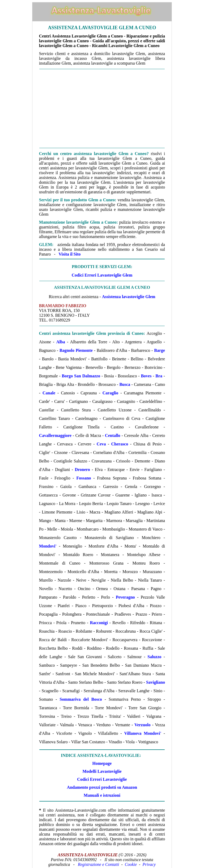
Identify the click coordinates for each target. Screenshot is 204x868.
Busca (125, 384)
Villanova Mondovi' (143, 733)
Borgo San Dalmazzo (81, 376)
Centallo (113, 435)
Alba (61, 342)
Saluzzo (154, 657)
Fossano (84, 478)
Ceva (101, 444)
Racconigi (99, 623)
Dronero (82, 470)
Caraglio (110, 393)
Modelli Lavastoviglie (102, 771)
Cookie (131, 864)
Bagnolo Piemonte (76, 350)
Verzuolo (143, 725)
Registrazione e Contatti (99, 864)
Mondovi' (48, 546)
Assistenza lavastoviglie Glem (129, 297)
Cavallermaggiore (55, 435)
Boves (146, 376)
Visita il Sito (70, 254)
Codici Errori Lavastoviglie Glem (102, 275)
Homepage (102, 763)
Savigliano (156, 682)
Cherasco (120, 444)
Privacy (149, 864)
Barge (160, 350)
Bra (159, 376)
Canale (49, 393)
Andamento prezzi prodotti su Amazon (102, 787)
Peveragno (125, 597)
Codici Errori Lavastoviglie (102, 779)
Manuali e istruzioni (102, 795)
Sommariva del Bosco (81, 699)
